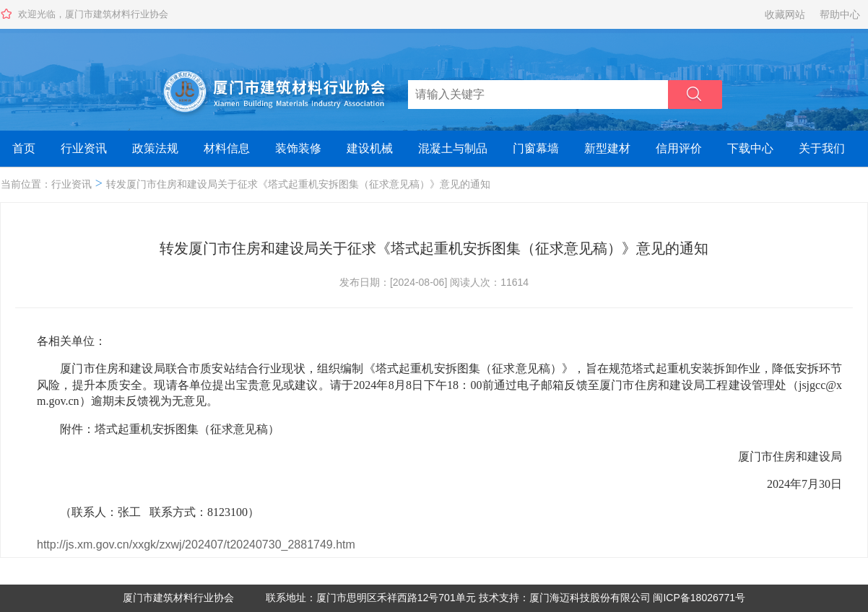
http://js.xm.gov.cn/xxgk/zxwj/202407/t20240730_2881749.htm (196, 545)
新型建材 (607, 148)
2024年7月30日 (793, 484)
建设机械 (370, 148)
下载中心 (750, 148)
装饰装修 (298, 148)
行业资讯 (84, 148)
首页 (24, 148)
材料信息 (227, 148)
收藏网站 (785, 14)
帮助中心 (840, 14)
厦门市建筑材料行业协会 (178, 598)
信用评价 (679, 148)
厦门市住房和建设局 (778, 456)
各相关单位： (71, 341)
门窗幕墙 (536, 148)
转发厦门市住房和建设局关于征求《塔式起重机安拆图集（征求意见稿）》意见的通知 (298, 184)
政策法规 (155, 148)
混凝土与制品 (453, 148)
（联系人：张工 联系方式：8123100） (149, 512)
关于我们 (822, 148)
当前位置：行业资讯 (46, 184)
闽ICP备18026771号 (699, 598)
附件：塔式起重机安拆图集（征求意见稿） (158, 429)
